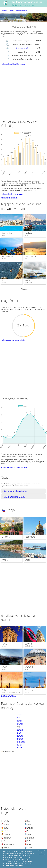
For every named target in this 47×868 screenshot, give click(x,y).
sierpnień (20, 736)
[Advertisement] (23, 90)
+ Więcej (23, 289)
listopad (20, 745)
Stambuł (29, 667)
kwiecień (20, 724)
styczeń (20, 715)
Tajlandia (30, 828)
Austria (6, 824)
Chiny (29, 844)
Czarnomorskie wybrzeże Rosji (14, 497)
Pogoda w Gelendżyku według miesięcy (15, 467)
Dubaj (4, 690)
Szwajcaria (8, 838)
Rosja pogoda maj (21, 10)
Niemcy (7, 828)
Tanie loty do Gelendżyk (9, 198)
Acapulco (5, 280)
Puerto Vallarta (7, 257)
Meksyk (7, 848)
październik (21, 742)
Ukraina (7, 831)
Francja (4, 646)
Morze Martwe (30, 257)
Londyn (28, 644)
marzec (20, 721)
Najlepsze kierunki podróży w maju (13, 64)
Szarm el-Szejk (7, 233)
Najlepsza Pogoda (7, 10)
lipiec (19, 733)
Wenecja (29, 690)
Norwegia (30, 848)
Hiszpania (7, 834)
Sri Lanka (30, 841)
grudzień (20, 747)
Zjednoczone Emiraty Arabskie (11, 692)
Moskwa (6, 537)
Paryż (4, 644)
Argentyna (30, 838)
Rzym (4, 667)
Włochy (4, 669)
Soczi (27, 560)
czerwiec (20, 730)
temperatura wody (22, 48)
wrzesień (20, 739)
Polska (29, 831)
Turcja (27, 669)
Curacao (28, 280)
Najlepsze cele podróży (8, 696)
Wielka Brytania (29, 646)
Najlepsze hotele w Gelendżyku (12, 194)
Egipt (29, 821)
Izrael (29, 834)
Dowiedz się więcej (16, 865)
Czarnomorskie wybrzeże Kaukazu (16, 491)
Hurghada (28, 233)
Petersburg (30, 537)
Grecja (29, 824)
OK (41, 852)
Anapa (5, 560)
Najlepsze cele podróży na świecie (13, 340)
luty (19, 718)
